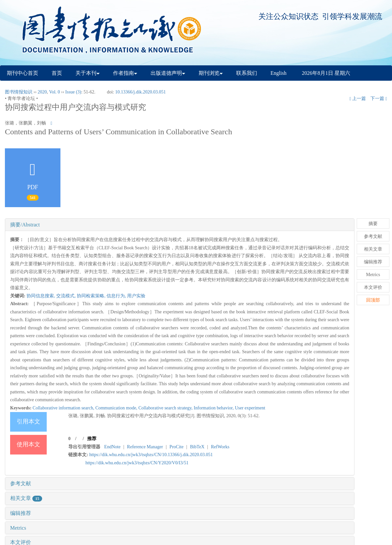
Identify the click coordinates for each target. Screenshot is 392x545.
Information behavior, (214, 408)
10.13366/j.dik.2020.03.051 (140, 92)
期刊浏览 (211, 73)
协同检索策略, (92, 296)
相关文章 (26, 498)
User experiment (250, 408)
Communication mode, (117, 408)
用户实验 (136, 296)
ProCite (177, 447)
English (278, 73)
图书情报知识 (19, 92)
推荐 (92, 439)
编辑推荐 (21, 513)
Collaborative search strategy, (166, 408)
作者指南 (125, 73)
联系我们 (247, 73)
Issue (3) (73, 92)
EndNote (112, 447)
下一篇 (379, 99)
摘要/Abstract (25, 225)
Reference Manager (145, 447)
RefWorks (220, 447)
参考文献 (21, 483)
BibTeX (197, 447)
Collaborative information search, (64, 408)
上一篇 (358, 99)
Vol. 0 (54, 92)
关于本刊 (88, 73)
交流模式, (66, 296)
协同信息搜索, (41, 296)
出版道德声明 (168, 73)
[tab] (180, 225)
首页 (57, 73)
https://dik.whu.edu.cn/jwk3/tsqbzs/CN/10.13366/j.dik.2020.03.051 (151, 455)
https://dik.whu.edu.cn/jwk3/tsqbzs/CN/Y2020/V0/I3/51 (137, 463)
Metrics (18, 528)
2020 (42, 92)
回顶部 (373, 300)
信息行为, (117, 296)
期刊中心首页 (23, 73)
